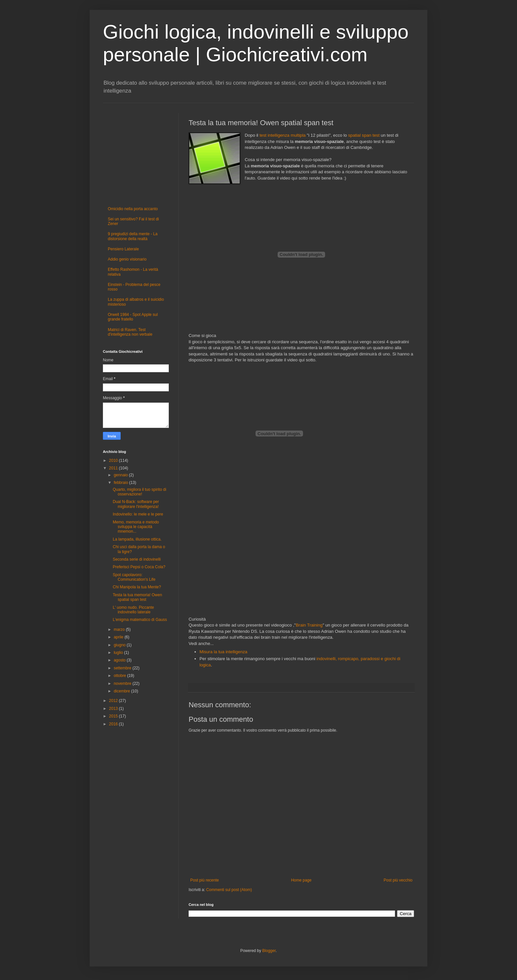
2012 (114, 701)
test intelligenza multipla (283, 135)
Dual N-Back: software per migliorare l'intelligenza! (136, 504)
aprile (119, 637)
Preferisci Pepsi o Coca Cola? (139, 567)
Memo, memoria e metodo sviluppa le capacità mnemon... (136, 527)
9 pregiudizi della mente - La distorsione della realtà (133, 236)
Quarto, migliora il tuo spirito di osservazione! (139, 492)
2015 (114, 716)
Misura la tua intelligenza (223, 652)
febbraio (122, 483)
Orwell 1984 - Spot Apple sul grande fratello (133, 317)
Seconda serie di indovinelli (137, 559)
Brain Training (309, 625)
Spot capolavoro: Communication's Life (134, 577)
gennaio (121, 475)
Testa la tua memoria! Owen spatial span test (137, 597)
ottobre (121, 676)
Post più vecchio (398, 880)
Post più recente (205, 880)
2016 (114, 724)
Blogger (269, 951)
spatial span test (364, 135)
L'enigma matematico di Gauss (140, 620)
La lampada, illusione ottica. (137, 539)
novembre (123, 684)
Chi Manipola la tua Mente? (137, 587)
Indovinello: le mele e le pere (138, 514)
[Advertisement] (301, 558)
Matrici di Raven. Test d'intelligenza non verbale (130, 332)
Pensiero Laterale (123, 249)
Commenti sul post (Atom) (229, 890)
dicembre (122, 691)
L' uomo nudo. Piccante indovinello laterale (133, 610)
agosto (120, 660)
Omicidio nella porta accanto (133, 209)
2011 (114, 468)
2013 (114, 709)
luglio (119, 653)
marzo (120, 630)
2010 (114, 461)
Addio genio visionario (127, 259)
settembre (123, 668)
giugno (120, 645)
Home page (301, 880)
